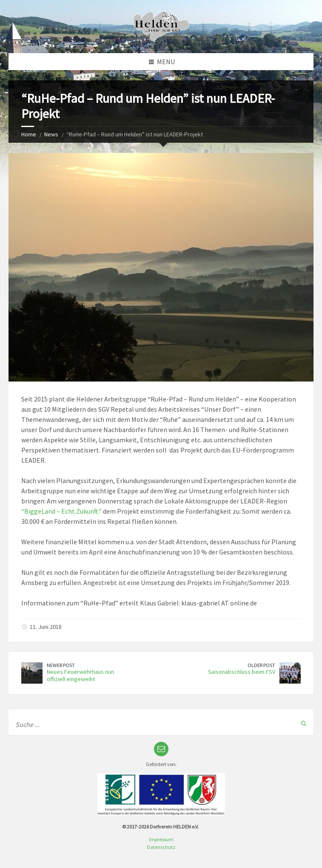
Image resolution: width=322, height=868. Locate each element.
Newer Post (61, 665)
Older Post (261, 665)
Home (29, 134)
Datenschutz (161, 847)
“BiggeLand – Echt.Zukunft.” (61, 511)
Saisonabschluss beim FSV (242, 672)
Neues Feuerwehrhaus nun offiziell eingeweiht (80, 675)
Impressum (161, 839)
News (51, 134)
